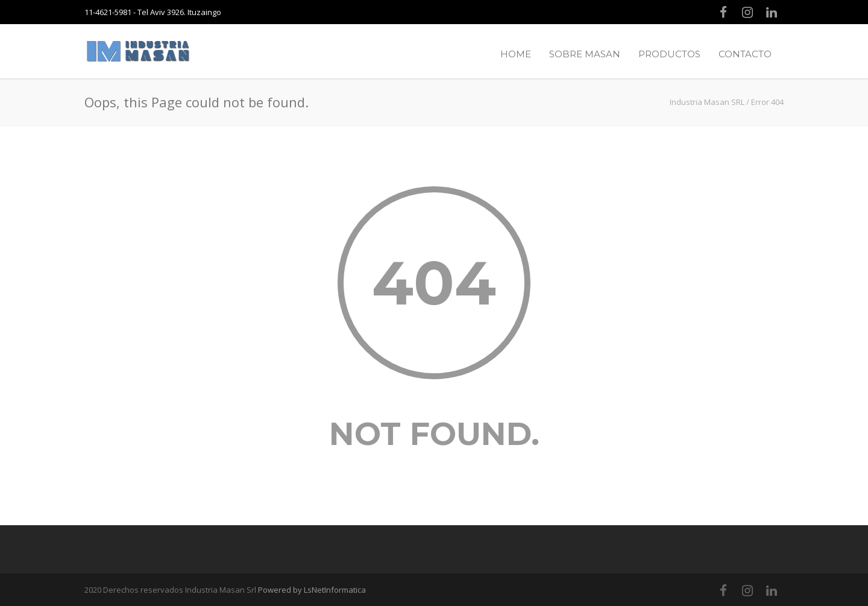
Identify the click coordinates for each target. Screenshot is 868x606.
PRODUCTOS (669, 54)
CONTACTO (745, 54)
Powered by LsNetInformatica (312, 590)
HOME (516, 54)
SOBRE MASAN (585, 54)
